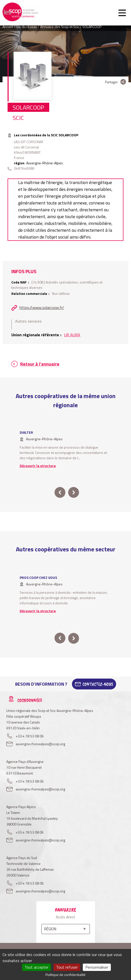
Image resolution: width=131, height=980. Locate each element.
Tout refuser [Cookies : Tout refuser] (67, 967)
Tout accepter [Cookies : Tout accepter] (36, 967)
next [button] (74, 492)
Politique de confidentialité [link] (65, 975)
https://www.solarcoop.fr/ (42, 307)
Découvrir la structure (38, 466)
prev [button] (60, 492)
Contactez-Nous (98, 684)
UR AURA (72, 335)
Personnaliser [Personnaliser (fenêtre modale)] (97, 967)
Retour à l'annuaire (40, 364)
